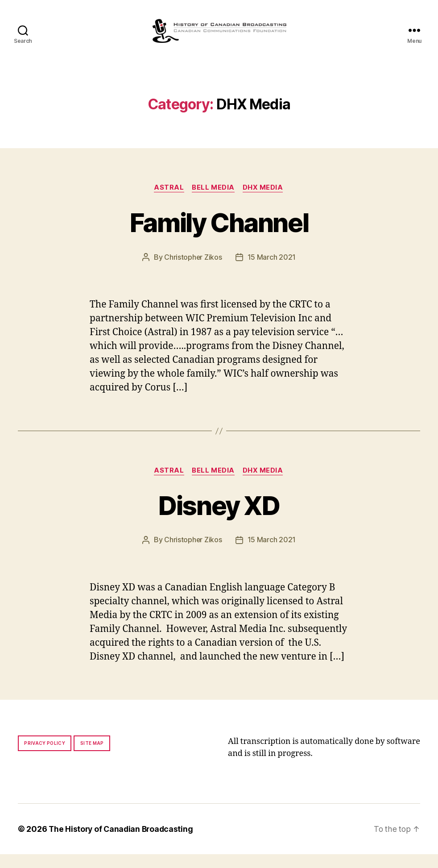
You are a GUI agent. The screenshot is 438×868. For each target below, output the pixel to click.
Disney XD (219, 519)
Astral (168, 201)
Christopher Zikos (193, 271)
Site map (92, 757)
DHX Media (264, 201)
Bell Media (214, 201)
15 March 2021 (272, 271)
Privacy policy (45, 757)
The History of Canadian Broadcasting (122, 843)
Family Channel (219, 235)
